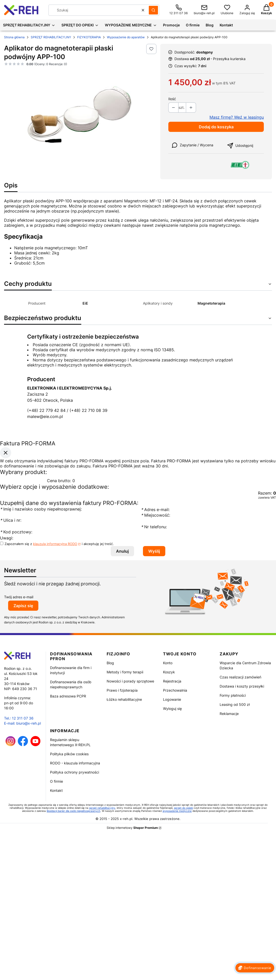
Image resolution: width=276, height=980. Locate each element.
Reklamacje (229, 714)
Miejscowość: (156, 515)
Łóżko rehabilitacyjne (124, 699)
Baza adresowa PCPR (68, 696)
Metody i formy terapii (125, 672)
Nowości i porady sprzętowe (130, 681)
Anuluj (122, 551)
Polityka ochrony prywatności (75, 772)
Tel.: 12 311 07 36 (19, 718)
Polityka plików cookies (69, 754)
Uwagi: (7, 538)
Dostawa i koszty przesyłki (242, 686)
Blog (110, 663)
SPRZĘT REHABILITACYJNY (51, 37)
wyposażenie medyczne (177, 811)
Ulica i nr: (11, 520)
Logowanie (172, 699)
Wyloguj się (172, 708)
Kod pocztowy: (16, 532)
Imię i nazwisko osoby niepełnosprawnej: (41, 509)
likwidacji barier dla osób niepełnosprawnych (74, 811)
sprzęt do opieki (183, 808)
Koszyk (169, 672)
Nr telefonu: (155, 527)
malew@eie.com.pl (45, 416)
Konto (168, 663)
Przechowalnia (175, 690)
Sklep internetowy (132, 828)
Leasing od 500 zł (235, 704)
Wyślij (154, 551)
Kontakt (56, 790)
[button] (153, 10)
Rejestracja (172, 681)
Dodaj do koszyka (216, 127)
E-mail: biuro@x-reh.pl (22, 723)
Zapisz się (23, 606)
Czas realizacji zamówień (240, 677)
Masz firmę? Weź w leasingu (237, 117)
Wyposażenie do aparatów (126, 37)
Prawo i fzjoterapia (122, 690)
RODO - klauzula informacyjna (75, 763)
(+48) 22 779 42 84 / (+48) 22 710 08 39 (67, 410)
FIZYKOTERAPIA (89, 37)
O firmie (56, 781)
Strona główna (14, 37)
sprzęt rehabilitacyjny (102, 808)
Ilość (172, 99)
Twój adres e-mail (19, 597)
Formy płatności (233, 695)
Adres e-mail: (155, 510)
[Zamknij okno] (6, 452)
